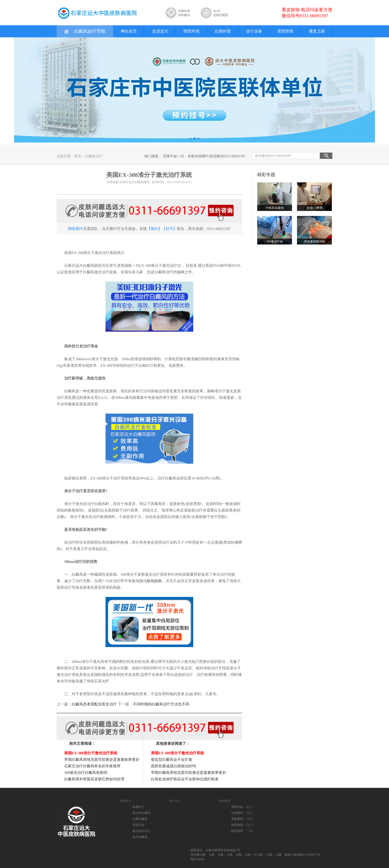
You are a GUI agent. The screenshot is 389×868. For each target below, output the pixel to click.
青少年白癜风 (141, 813)
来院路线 (243, 825)
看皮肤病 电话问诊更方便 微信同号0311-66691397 (307, 13)
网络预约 (75, 229)
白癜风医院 (92, 266)
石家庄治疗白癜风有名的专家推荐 (92, 766)
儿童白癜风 (140, 819)
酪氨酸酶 (154, 581)
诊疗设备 (254, 31)
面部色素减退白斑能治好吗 (173, 766)
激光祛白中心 (141, 831)
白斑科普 (223, 31)
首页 (78, 156)
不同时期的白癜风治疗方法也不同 (161, 704)
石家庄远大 (74, 266)
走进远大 (160, 31)
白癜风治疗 (94, 156)
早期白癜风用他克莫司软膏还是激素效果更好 (102, 760)
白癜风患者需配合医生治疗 (94, 704)
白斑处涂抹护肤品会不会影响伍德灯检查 (185, 779)
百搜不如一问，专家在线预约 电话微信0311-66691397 (204, 156)
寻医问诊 (138, 825)
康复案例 (243, 819)
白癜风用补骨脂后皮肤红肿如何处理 (94, 779)
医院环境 (191, 31)
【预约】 (154, 229)
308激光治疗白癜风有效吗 (86, 773)
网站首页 (129, 31)
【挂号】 (169, 229)
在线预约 (243, 813)
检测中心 (138, 807)
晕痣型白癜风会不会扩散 (172, 760)
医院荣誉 (285, 31)
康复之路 (317, 31)
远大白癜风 (140, 837)
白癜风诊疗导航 (85, 32)
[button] (190, 139)
